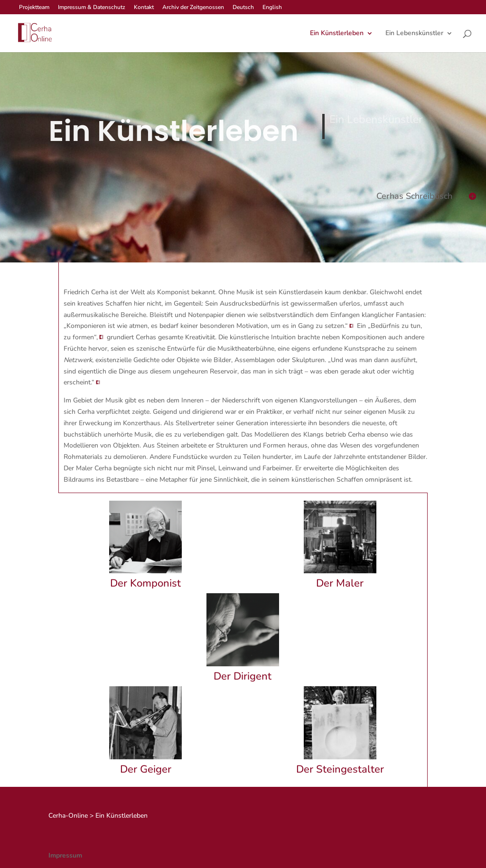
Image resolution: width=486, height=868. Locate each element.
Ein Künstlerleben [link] (337, 34)
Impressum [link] (65, 855)
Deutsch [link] (243, 8)
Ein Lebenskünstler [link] (414, 34)
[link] (34, 33)
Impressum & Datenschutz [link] (92, 8)
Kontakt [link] (144, 8)
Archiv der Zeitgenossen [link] (193, 8)
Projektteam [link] (34, 8)
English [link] (272, 8)
